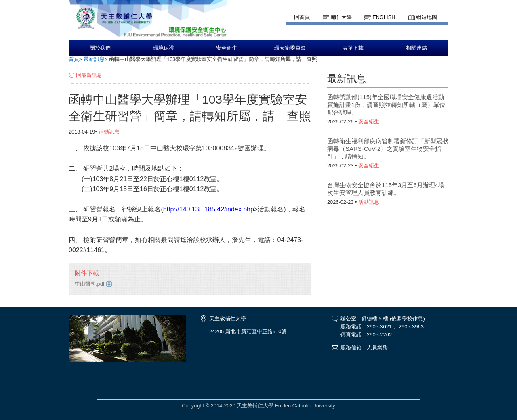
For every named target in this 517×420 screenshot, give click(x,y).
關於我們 (100, 48)
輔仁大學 (341, 17)
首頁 (74, 59)
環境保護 (164, 48)
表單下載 (353, 48)
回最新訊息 (89, 75)
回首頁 (302, 17)
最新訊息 (94, 59)
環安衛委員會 (290, 48)
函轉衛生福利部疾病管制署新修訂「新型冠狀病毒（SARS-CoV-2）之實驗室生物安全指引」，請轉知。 (388, 149)
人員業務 (377, 348)
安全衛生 (227, 48)
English (384, 17)
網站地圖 (427, 17)
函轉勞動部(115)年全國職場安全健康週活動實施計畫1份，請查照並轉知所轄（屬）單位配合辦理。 (386, 105)
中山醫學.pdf (89, 284)
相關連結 (416, 48)
